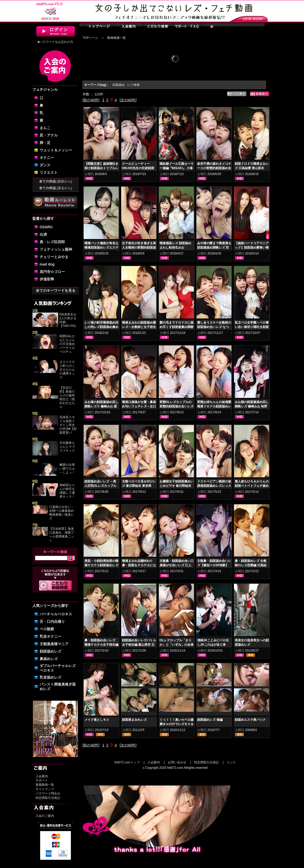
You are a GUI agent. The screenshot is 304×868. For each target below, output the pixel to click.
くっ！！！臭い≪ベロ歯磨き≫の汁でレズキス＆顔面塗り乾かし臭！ (177, 724)
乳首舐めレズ (50, 677)
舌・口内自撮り (52, 622)
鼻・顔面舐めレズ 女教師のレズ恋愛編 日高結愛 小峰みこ (251, 565)
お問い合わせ (177, 762)
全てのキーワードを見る (56, 290)
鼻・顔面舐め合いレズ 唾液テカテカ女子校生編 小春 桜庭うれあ (101, 645)
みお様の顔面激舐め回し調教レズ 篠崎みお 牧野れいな (252, 406)
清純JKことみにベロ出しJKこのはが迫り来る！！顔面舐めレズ (213, 645)
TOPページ (90, 38)
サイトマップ (45, 789)
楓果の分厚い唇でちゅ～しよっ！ (67, 469)
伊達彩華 (47, 279)
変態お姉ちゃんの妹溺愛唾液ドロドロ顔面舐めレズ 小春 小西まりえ (214, 406)
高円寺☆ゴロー (52, 272)
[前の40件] (91, 100)
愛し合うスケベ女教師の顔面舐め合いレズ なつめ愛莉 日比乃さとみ (214, 327)
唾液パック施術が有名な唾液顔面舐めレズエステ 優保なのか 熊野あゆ (101, 248)
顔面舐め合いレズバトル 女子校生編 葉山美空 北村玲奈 (139, 645)
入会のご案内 (45, 816)
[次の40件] (128, 100)
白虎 (43, 234)
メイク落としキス (97, 720)
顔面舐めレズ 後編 (210, 720)
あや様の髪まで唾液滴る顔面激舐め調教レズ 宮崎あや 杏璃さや (214, 248)
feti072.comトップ (127, 762)
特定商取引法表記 (48, 798)
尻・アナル (49, 135)
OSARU (46, 227)
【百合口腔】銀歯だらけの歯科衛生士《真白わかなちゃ (67, 397)
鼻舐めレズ (49, 659)
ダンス (45, 165)
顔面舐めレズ (50, 651)
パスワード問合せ (48, 793)
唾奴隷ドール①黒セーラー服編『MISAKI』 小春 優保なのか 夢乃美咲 (177, 168)
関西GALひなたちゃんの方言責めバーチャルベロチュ (67, 344)
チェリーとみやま (54, 257)
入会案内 (42, 776)
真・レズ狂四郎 (52, 242)
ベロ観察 (47, 629)
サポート (42, 780)
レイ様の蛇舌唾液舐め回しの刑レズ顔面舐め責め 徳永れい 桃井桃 (101, 327)
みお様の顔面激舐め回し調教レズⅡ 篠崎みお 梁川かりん (101, 406)
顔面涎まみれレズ (134, 720)
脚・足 (45, 143)
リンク (231, 762)
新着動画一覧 (45, 785)
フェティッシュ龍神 (56, 249)
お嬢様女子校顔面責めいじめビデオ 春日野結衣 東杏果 (177, 486)
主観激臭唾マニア (54, 644)
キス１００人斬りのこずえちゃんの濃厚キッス (67, 370)
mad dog (47, 264)
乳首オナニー (50, 636)
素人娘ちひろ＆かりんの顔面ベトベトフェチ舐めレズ (252, 486)
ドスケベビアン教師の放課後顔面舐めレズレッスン (214, 486)
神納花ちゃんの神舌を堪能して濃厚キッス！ (67, 491)
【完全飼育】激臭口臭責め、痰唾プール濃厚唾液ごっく (62, 534)
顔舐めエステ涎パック (250, 720)
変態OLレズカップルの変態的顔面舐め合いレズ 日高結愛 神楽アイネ (177, 406)
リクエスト (49, 172)
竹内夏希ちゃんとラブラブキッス (67, 447)
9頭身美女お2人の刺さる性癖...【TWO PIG (68, 320)
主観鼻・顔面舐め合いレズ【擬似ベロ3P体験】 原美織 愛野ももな (214, 565)
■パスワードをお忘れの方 (55, 42)
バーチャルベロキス (56, 614)
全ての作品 (56, 181)
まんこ (45, 128)
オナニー (47, 158)
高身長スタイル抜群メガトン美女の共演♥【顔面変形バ (68, 425)
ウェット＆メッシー (56, 150)
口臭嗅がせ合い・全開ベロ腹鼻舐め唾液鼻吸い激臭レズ (62, 513)
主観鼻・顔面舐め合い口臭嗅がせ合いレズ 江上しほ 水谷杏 (177, 565)
